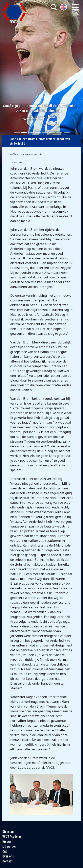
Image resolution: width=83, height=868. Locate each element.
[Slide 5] (45, 132)
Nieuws (7, 842)
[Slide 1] (17, 132)
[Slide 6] (52, 132)
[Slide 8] (67, 132)
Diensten (8, 832)
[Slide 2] (24, 132)
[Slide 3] (31, 132)
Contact (7, 862)
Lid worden (9, 847)
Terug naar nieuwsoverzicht (26, 154)
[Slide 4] (38, 132)
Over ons (8, 857)
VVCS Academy (12, 837)
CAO (5, 852)
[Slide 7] (59, 132)
